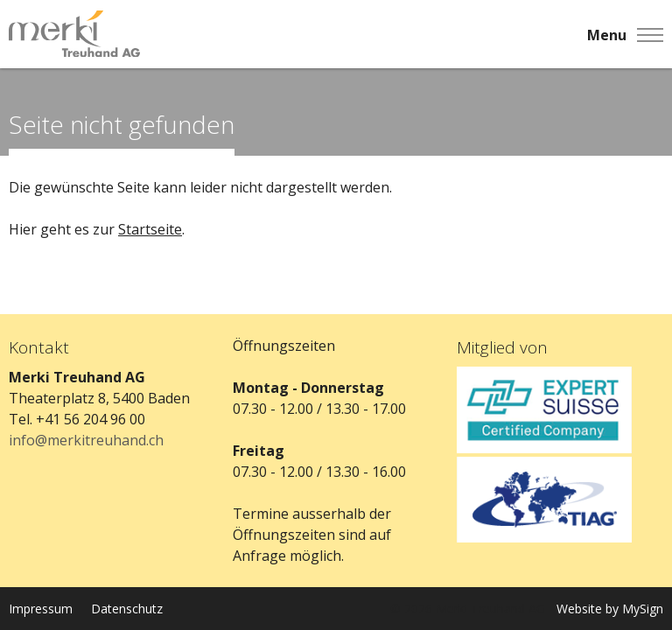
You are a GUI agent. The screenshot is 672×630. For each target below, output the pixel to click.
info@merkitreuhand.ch (86, 440)
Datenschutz (127, 609)
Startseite (150, 229)
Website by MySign (610, 609)
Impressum (41, 609)
